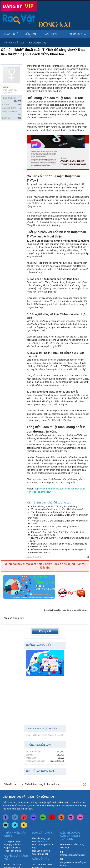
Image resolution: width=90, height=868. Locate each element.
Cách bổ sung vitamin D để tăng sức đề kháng (54, 506)
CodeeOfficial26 (57, 761)
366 (19, 115)
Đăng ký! (45, 631)
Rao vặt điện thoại (41, 851)
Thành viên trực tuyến (41, 728)
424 (19, 105)
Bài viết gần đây (37, 43)
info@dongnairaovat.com (73, 855)
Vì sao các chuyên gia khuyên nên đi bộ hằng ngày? (57, 509)
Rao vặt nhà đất (40, 841)
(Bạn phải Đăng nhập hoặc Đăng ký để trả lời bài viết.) (66, 610)
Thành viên (49, 34)
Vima (6, 87)
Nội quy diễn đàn (13, 845)
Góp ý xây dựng (12, 848)
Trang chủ (11, 34)
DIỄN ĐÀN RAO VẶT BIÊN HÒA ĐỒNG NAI (28, 797)
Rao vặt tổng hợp (41, 838)
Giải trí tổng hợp (40, 854)
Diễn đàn (30, 34)
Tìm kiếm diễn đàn (14, 43)
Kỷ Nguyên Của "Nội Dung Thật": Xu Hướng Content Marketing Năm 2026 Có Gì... (56, 534)
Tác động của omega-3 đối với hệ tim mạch (53, 512)
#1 (88, 557)
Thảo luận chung (13, 851)
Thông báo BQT (12, 841)
